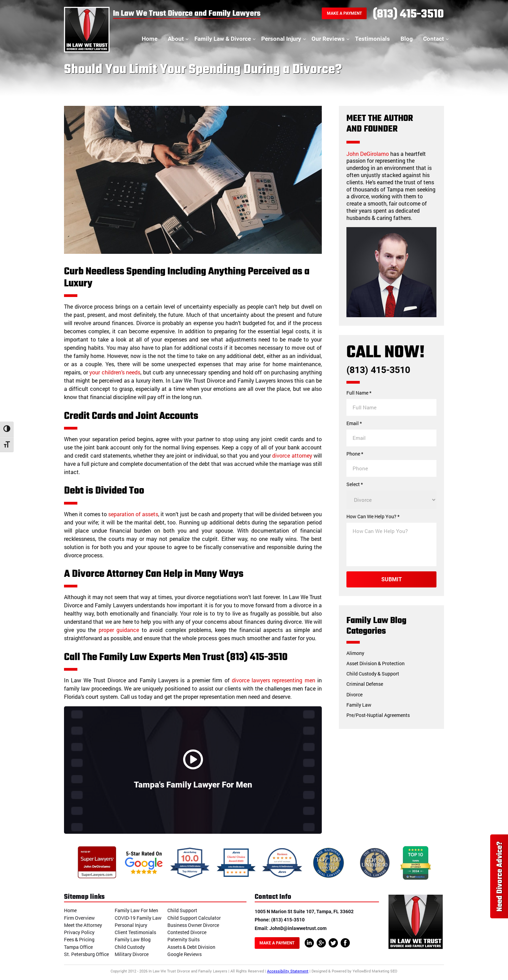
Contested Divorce (187, 932)
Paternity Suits (183, 939)
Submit (392, 579)
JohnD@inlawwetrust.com (298, 928)
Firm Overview (79, 918)
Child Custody (130, 947)
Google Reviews (185, 954)
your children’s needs (115, 372)
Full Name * (359, 393)
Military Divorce (132, 954)
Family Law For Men (136, 910)
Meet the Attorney (83, 925)
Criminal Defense (365, 684)
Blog (407, 39)
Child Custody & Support (373, 674)
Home (150, 39)
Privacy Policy (79, 932)
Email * (354, 423)
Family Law (359, 705)
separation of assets (133, 514)
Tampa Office (78, 947)
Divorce (354, 694)
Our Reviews (328, 39)
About (176, 39)
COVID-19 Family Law (138, 918)
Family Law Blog (133, 939)
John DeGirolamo (368, 154)
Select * (355, 484)
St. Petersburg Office (86, 954)
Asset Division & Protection (376, 663)
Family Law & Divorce (223, 39)
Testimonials (372, 39)
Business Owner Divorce (193, 925)
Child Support (182, 910)
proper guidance (119, 630)
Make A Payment (344, 13)
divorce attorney (292, 455)
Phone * (355, 454)
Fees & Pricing (79, 939)
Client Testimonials (135, 932)
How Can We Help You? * (373, 517)
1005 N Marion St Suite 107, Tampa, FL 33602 (304, 911)
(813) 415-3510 (408, 15)
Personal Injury (281, 39)
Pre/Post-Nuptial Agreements (378, 715)
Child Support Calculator (194, 918)
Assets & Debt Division (191, 947)
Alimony (355, 653)
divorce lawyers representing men (274, 680)
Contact (434, 39)
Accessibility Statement (288, 971)
